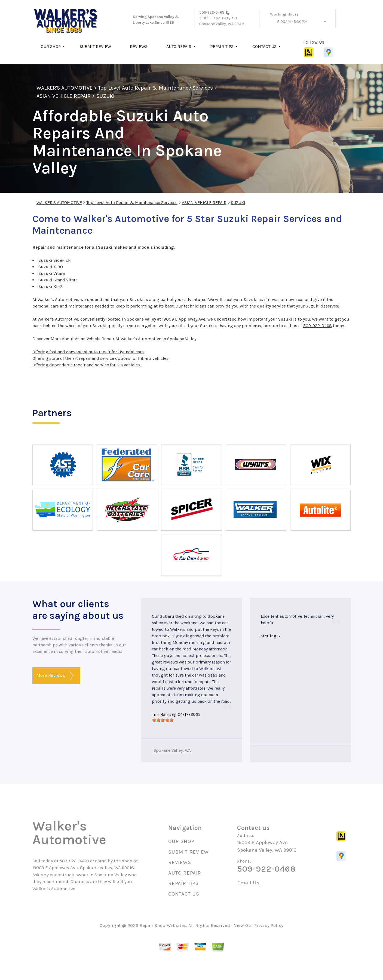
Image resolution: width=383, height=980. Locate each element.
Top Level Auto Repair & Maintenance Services (156, 88)
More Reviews (55, 676)
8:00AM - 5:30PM (292, 22)
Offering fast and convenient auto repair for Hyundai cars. (88, 352)
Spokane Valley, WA (172, 750)
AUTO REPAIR (179, 46)
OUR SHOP (51, 46)
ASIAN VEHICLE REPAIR (64, 96)
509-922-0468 (212, 12)
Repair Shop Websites (163, 925)
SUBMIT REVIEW (95, 46)
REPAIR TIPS (222, 46)
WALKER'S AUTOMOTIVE (65, 88)
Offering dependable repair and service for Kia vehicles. (87, 365)
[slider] (163, 720)
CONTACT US (264, 46)
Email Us (248, 883)
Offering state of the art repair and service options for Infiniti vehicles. (101, 358)
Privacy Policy (269, 925)
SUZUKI (105, 96)
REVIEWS (139, 46)
